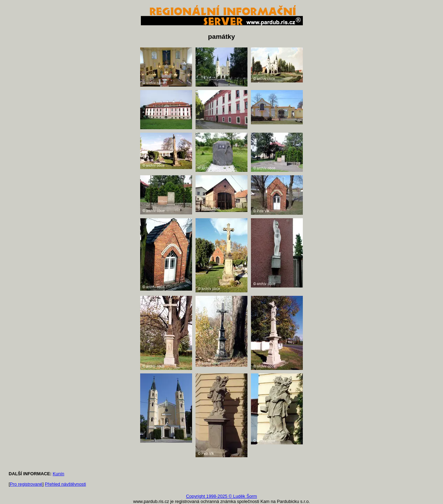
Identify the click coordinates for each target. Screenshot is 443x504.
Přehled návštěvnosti (66, 484)
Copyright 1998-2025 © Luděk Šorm (221, 496)
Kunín (58, 474)
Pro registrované (26, 484)
